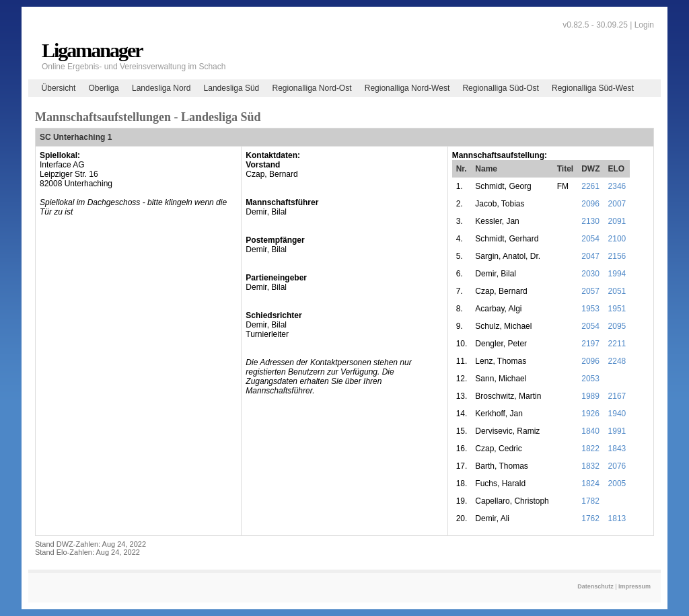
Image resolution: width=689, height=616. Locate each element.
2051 (617, 291)
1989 (590, 396)
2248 (617, 361)
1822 (590, 449)
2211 (617, 344)
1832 (590, 466)
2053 (590, 379)
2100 (617, 239)
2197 (590, 344)
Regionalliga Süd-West (593, 88)
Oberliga (103, 88)
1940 (617, 414)
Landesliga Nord (161, 88)
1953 (590, 309)
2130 (590, 221)
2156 (617, 256)
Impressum (634, 586)
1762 (590, 518)
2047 (590, 256)
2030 (590, 274)
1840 (590, 431)
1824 (590, 484)
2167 (617, 396)
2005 (617, 484)
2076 (617, 466)
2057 (590, 291)
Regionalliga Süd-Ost (500, 88)
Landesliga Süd (232, 88)
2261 (590, 186)
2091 (617, 221)
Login (644, 25)
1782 (590, 501)
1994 (617, 274)
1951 (617, 309)
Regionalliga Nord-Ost (312, 88)
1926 (590, 414)
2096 (590, 204)
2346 (617, 186)
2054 (590, 239)
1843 (617, 449)
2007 (617, 204)
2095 (617, 326)
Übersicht (59, 88)
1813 (617, 518)
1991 (617, 431)
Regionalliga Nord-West (407, 88)
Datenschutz (595, 586)
